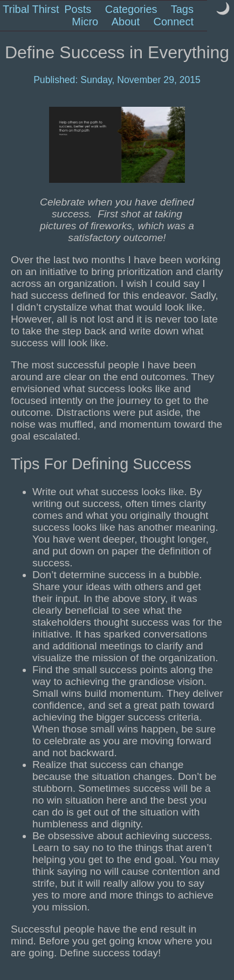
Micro (85, 22)
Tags (182, 9)
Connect (174, 22)
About (126, 22)
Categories (131, 9)
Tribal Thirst (31, 9)
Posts (78, 9)
